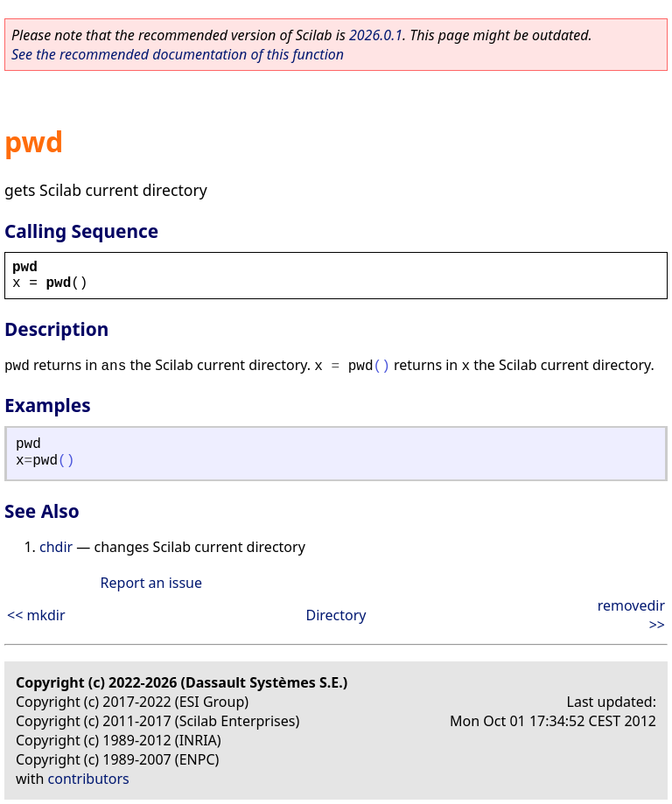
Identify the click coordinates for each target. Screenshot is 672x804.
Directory (336, 615)
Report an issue (151, 583)
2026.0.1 (376, 35)
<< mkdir (36, 615)
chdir (56, 547)
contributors (89, 779)
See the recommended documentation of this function (178, 54)
